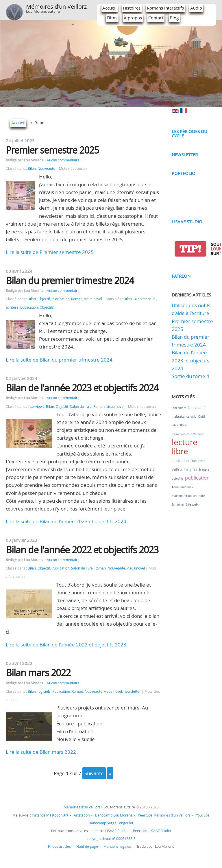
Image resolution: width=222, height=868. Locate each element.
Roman (77, 299)
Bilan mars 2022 (38, 673)
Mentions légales (117, 846)
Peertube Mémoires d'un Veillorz (164, 815)
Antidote (199, 496)
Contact (156, 18)
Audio (196, 8)
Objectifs (47, 307)
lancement (179, 408)
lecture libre (185, 447)
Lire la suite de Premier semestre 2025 (50, 252)
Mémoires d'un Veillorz (56, 7)
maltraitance (181, 417)
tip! (190, 249)
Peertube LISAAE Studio (152, 831)
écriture (12, 307)
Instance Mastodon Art (50, 815)
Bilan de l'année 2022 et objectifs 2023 (82, 550)
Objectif (44, 299)
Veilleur (177, 470)
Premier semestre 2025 (52, 150)
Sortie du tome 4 (190, 376)
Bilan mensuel (145, 299)
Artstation (82, 815)
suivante (94, 773)
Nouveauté (46, 168)
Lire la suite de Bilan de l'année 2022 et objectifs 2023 (66, 645)
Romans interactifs (165, 8)
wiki (194, 417)
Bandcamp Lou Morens (114, 815)
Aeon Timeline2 (183, 487)
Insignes (190, 469)
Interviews (36, 407)
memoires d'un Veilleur (188, 434)
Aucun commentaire (63, 160)
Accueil (109, 8)
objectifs (178, 479)
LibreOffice (179, 425)
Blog (174, 18)
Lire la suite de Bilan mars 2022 (41, 752)
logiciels (44, 691)
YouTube (203, 815)
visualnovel (93, 299)
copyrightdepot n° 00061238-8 (111, 838)
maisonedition (182, 496)
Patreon (181, 276)
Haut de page (87, 846)
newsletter (132, 691)
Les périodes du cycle (189, 133)
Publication (61, 299)
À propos (133, 18)
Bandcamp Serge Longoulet (111, 823)
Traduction (198, 461)
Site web (192, 505)
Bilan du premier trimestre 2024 (70, 280)
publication (29, 307)
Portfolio (184, 173)
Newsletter (185, 154)
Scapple (204, 470)
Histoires (132, 8)
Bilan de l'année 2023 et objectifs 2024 (82, 388)
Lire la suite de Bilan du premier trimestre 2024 (59, 360)
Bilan (32, 168)
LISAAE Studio (187, 222)
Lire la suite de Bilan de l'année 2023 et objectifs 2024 (66, 521)
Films (112, 18)
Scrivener (178, 505)
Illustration (180, 460)
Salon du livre (81, 407)
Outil (201, 417)
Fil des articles (59, 846)
